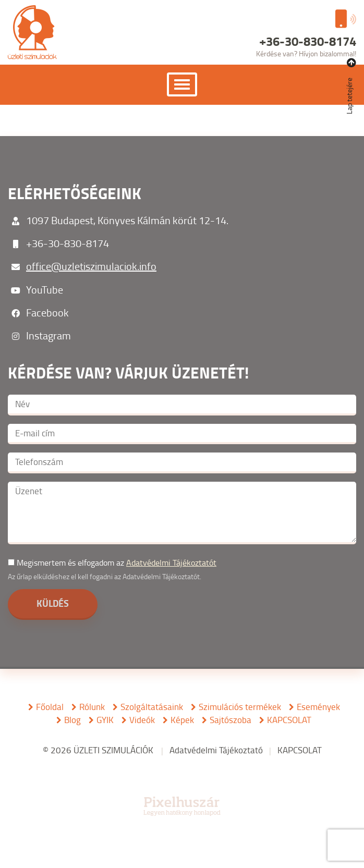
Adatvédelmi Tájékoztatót (171, 563)
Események (318, 707)
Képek (182, 720)
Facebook (47, 312)
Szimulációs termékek (240, 707)
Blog (72, 720)
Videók (142, 720)
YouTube (45, 289)
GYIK (105, 720)
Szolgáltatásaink (152, 707)
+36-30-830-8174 (68, 243)
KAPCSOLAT (289, 720)
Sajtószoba (230, 720)
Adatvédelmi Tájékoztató (216, 750)
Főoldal (50, 707)
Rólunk (92, 707)
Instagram (48, 335)
